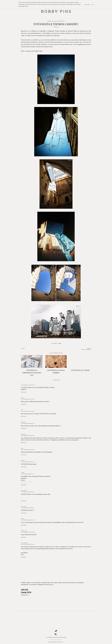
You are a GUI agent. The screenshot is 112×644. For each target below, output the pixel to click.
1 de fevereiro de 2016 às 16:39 (28, 450)
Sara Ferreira (24, 543)
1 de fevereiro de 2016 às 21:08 (28, 520)
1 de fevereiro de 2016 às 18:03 (28, 492)
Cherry (23, 473)
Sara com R (24, 507)
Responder (24, 392)
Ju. (22, 384)
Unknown (23, 434)
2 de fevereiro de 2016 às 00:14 (28, 532)
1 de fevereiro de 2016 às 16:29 (28, 423)
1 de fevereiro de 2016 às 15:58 (28, 385)
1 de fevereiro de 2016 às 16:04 (28, 399)
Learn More (87, 5)
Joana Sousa (24, 491)
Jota (22, 410)
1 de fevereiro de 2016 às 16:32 (28, 436)
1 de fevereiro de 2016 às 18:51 (28, 508)
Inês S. (23, 519)
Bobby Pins (51, 642)
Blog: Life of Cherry (27, 482)
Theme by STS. (60, 642)
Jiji (22, 498)
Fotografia (56, 27)
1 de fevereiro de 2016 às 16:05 (28, 411)
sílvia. (22, 398)
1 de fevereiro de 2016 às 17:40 (28, 462)
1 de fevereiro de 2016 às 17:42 (28, 474)
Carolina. (23, 422)
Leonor (23, 460)
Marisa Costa (24, 531)
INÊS (22, 448)
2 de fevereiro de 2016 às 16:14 (28, 544)
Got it (93, 5)
